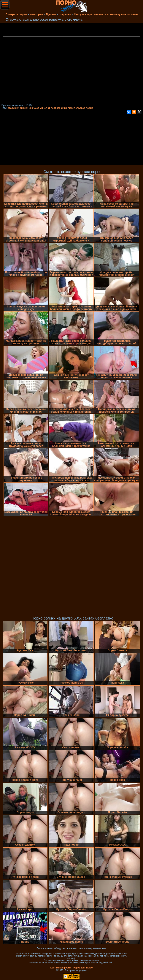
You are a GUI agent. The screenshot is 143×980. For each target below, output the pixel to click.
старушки (13, 108)
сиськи (24, 108)
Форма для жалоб (83, 968)
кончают (34, 108)
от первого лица (57, 108)
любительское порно (80, 108)
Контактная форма (61, 968)
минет (43, 108)
